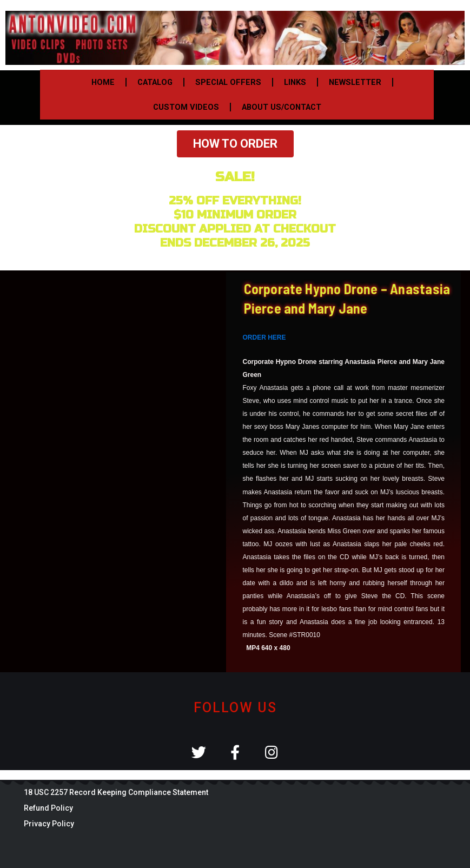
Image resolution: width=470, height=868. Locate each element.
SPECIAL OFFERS (228, 82)
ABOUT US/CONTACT (282, 107)
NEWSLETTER (355, 82)
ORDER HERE (264, 337)
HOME (103, 82)
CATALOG (155, 82)
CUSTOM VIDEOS (186, 107)
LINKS (295, 82)
